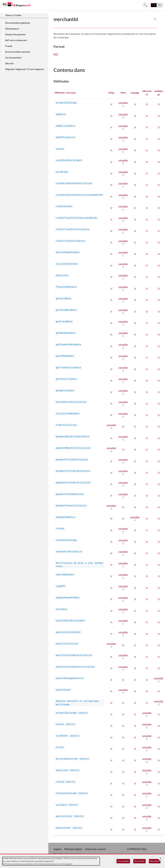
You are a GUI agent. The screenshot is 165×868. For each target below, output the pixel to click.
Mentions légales (73, 849)
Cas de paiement (13, 58)
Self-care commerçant (16, 40)
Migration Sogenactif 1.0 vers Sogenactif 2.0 (26, 69)
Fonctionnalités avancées (18, 52)
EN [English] (159, 5)
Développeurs (12, 29)
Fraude (9, 46)
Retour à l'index (13, 15)
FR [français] (154, 5)
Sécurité (9, 63)
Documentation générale (17, 23)
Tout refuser (139, 861)
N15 (56, 54)
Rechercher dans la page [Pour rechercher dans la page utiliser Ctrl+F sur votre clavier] (155, 19)
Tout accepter (123, 861)
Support (58, 849)
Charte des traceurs (95, 849)
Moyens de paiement (15, 34)
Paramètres (155, 861)
